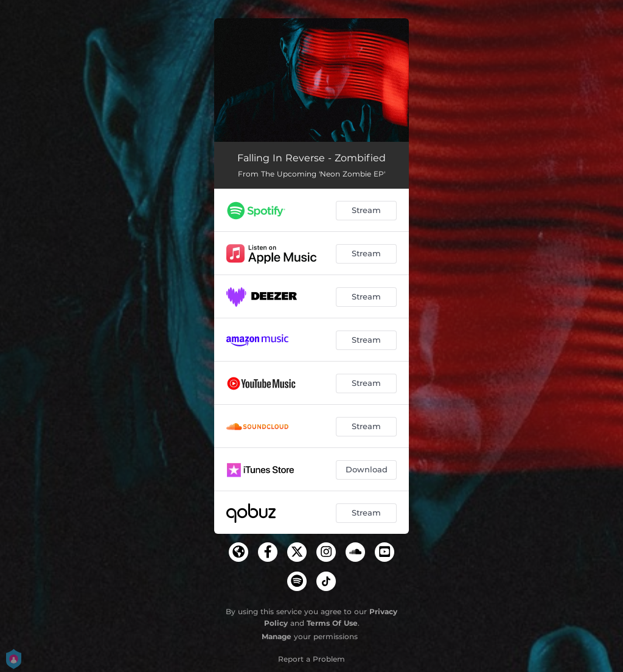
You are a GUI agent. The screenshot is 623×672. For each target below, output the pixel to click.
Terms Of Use (332, 623)
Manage (277, 636)
